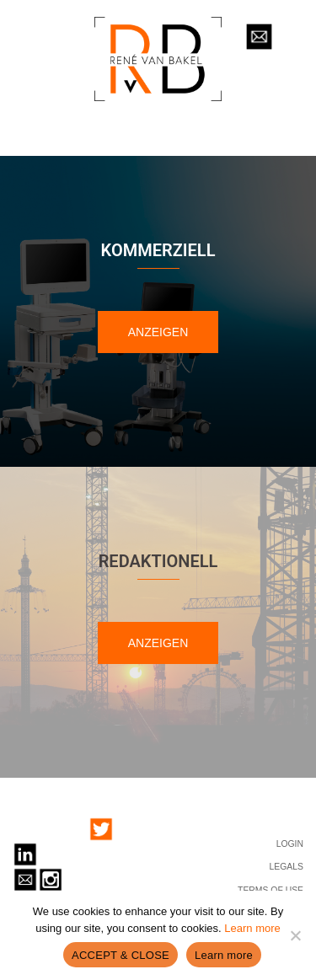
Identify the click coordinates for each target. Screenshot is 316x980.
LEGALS (287, 867)
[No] (295, 935)
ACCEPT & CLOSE (121, 955)
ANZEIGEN (158, 332)
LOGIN (290, 844)
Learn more (252, 928)
